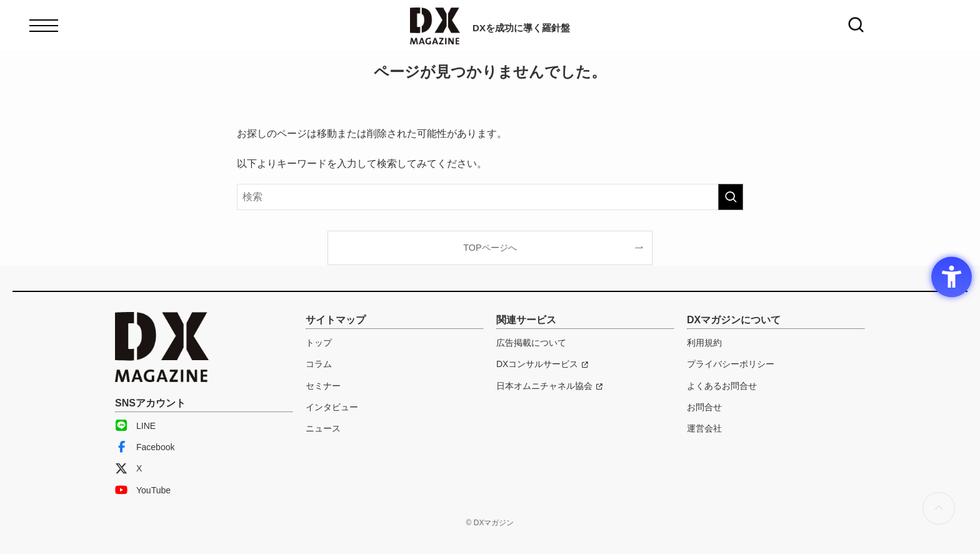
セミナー (323, 386)
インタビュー (332, 407)
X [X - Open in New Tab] (128, 468)
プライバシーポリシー (731, 364)
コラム (319, 364)
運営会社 (704, 428)
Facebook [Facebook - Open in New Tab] (145, 447)
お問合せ (704, 407)
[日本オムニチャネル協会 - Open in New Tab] (549, 386)
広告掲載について (531, 343)
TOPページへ (490, 248)
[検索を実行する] (731, 197)
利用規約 (704, 343)
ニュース (323, 428)
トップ (319, 343)
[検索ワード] (490, 197)
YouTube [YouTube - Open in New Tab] (143, 490)
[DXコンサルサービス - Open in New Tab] (542, 364)
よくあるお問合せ (722, 386)
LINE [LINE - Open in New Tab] (135, 426)
